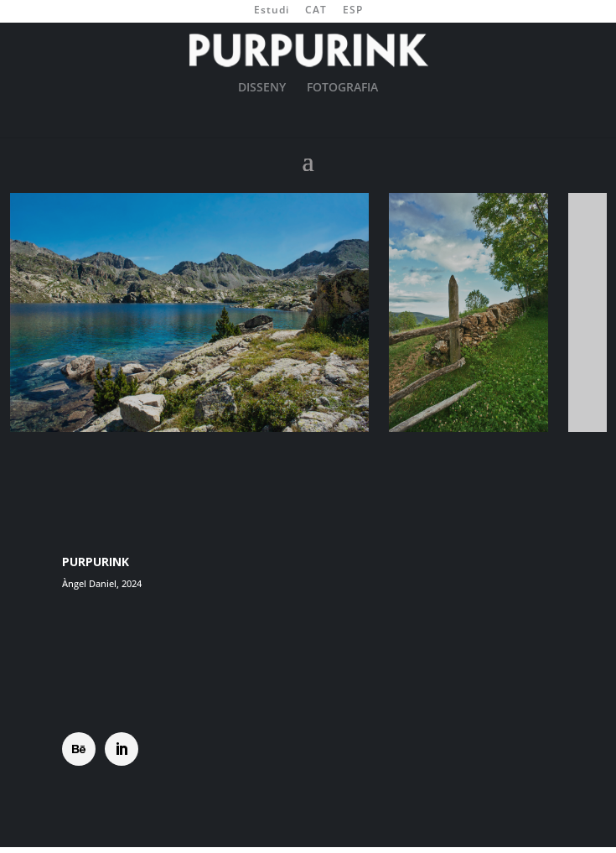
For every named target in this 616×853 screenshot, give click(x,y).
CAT (316, 11)
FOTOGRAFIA (342, 88)
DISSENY (262, 88)
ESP (353, 11)
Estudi (272, 11)
